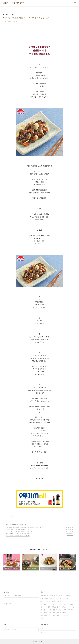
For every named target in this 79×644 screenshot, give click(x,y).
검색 (37, 629)
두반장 (43, 601)
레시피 (59, 598)
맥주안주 (65, 607)
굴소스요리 (66, 598)
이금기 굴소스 (45, 604)
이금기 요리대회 (62, 613)
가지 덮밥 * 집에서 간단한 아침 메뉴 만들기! (17, 536)
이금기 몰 (53, 616)
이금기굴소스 (54, 610)
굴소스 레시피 (56, 607)
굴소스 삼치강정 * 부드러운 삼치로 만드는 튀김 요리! (20, 532)
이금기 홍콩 (44, 613)
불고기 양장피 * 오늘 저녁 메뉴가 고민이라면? (18, 534)
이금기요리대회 (69, 596)
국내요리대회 (45, 598)
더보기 (42, 619)
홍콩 (61, 604)
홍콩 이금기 (67, 616)
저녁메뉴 (71, 610)
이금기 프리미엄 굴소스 (59, 601)
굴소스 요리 (14, 524)
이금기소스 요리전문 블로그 (14, 3)
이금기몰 (48, 607)
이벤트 (72, 607)
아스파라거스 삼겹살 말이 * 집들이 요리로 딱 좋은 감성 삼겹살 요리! (24, 527)
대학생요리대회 (69, 604)
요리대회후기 (45, 596)
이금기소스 (54, 604)
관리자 (46, 642)
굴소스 (60, 616)
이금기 (53, 598)
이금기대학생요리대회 (57, 596)
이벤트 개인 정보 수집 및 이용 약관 (13, 596)
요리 (49, 601)
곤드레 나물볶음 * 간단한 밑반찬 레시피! (17, 530)
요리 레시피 (44, 616)
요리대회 (52, 613)
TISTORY (40, 642)
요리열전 (8, 524)
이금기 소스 (44, 610)
